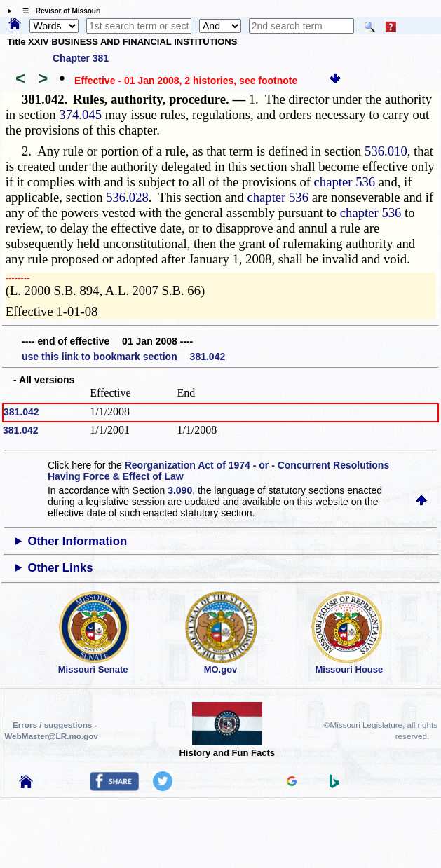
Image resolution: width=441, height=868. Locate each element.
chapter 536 (345, 182)
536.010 (386, 151)
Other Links (60, 568)
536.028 (127, 197)
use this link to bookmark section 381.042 (123, 357)
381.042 (21, 412)
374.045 (80, 115)
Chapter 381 (81, 58)
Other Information (77, 541)
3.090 (180, 490)
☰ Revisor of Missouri (58, 11)
